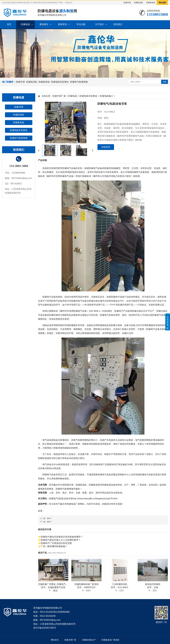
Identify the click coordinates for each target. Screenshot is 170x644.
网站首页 (55, 640)
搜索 (165, 82)
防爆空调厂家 (59, 96)
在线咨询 (106, 147)
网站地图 (162, 3)
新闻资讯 (62, 24)
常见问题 (81, 24)
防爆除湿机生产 (89, 640)
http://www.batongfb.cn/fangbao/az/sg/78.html (95, 499)
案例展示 (44, 24)
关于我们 (100, 24)
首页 (9, 24)
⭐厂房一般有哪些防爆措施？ (53, 546)
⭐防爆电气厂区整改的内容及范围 (55, 543)
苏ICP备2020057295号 (45, 628)
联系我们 (118, 24)
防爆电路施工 (107, 96)
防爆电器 (25, 24)
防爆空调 (127, 3)
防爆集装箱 (151, 3)
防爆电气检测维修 (79, 82)
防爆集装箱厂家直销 (110, 640)
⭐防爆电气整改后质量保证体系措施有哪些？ (60, 537)
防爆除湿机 (139, 3)
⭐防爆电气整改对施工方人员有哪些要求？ (59, 540)
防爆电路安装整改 (60, 82)
